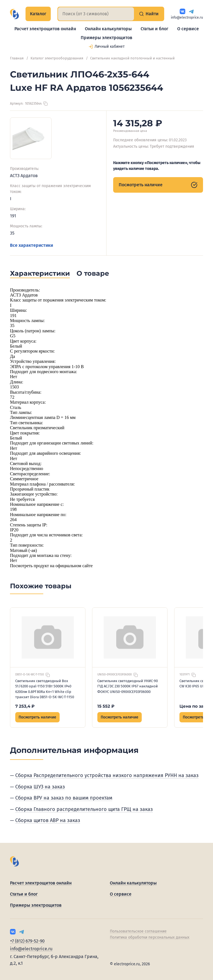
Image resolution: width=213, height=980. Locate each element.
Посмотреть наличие (158, 185)
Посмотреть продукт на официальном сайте (51, 566)
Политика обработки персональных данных (150, 937)
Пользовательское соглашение (138, 931)
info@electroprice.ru (187, 17)
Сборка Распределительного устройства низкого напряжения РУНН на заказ (107, 775)
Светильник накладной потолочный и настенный (132, 58)
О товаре (93, 273)
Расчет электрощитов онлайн (45, 29)
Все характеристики (31, 245)
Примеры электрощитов (106, 38)
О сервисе (188, 29)
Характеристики (40, 273)
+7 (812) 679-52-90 (27, 941)
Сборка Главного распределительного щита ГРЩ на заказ (84, 809)
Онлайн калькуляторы (108, 29)
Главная (17, 58)
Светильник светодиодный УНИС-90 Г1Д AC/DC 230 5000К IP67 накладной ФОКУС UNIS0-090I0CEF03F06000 (128, 686)
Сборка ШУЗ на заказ (40, 787)
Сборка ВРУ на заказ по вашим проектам (64, 798)
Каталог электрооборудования (57, 58)
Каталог (38, 14)
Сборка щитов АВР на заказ (48, 820)
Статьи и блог (154, 29)
